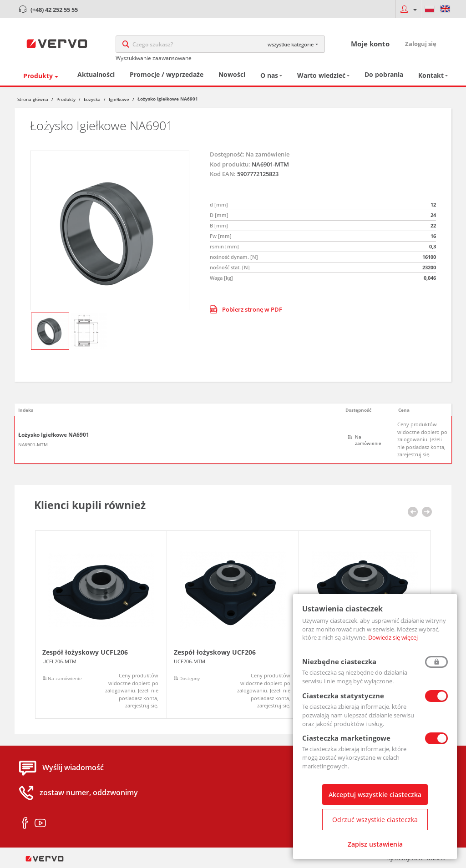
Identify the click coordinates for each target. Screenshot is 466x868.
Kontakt (431, 75)
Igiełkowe (119, 99)
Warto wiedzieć (321, 75)
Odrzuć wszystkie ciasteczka (375, 820)
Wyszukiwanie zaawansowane (154, 58)
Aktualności (96, 74)
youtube (40, 823)
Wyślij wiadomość (73, 768)
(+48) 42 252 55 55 (54, 10)
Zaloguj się (421, 44)
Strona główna (33, 99)
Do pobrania (384, 74)
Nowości (232, 74)
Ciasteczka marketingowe (346, 738)
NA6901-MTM (33, 444)
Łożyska (92, 99)
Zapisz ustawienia (375, 844)
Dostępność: (227, 154)
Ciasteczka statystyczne (343, 696)
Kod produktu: (230, 164)
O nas (269, 75)
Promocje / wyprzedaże (167, 74)
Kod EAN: (223, 174)
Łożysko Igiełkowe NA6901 (54, 435)
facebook (25, 823)
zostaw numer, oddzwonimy (89, 793)
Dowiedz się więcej (393, 637)
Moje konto (370, 44)
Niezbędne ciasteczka (339, 661)
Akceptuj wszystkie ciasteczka (375, 795)
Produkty (38, 76)
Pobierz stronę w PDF (246, 309)
